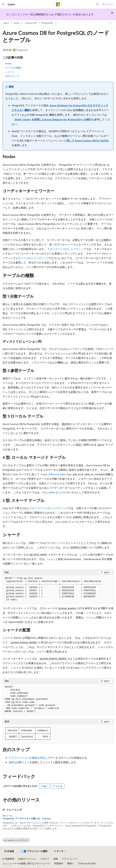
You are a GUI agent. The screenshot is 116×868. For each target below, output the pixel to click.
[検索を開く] (98, 4)
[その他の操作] (111, 23)
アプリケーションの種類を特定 (27, 758)
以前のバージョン (27, 859)
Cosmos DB (31, 23)
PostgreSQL (47, 23)
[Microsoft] (58, 4)
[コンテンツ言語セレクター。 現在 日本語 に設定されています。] (9, 851)
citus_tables (49, 492)
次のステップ (12, 76)
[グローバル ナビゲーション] (3, 4)
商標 (69, 863)
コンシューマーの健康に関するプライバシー (25, 863)
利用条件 (59, 863)
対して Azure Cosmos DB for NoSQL (88, 140)
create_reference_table (53, 474)
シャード (10, 72)
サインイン (108, 4)
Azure (17, 23)
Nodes (8, 63)
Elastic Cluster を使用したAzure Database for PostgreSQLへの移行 (53, 119)
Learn (6, 23)
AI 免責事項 (8, 859)
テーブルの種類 (13, 68)
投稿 (56, 859)
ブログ (44, 859)
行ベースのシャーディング (34, 258)
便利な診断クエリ (19, 762)
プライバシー (69, 859)
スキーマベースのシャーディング (67, 249)
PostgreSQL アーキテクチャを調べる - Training (27, 819)
